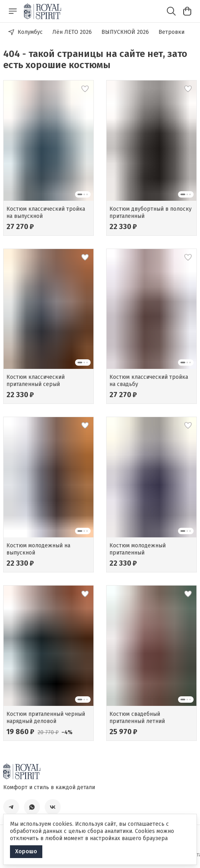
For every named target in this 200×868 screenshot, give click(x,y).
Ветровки (171, 32)
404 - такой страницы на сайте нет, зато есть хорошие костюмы (95, 59)
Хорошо (26, 851)
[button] (49, 140)
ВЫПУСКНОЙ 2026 (125, 32)
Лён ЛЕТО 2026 (72, 32)
